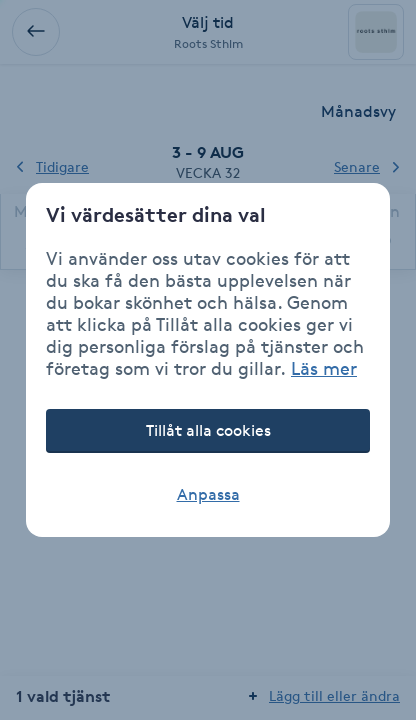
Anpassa (208, 494)
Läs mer (324, 368)
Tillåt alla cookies (208, 430)
